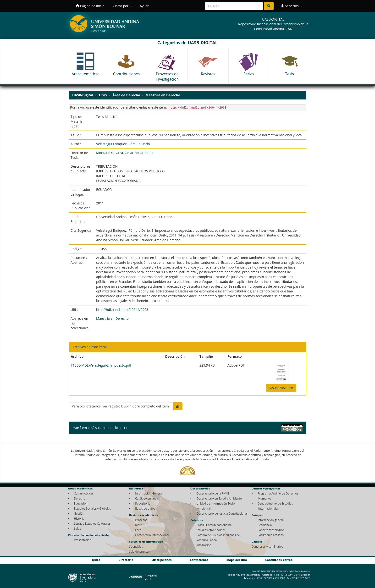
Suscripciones (161, 560)
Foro (138, 530)
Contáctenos (199, 560)
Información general (271, 520)
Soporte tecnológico (271, 530)
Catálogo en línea (146, 498)
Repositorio (143, 503)
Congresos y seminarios (267, 546)
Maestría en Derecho (163, 95)
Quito (96, 560)
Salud (78, 528)
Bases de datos (145, 508)
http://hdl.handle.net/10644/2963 (122, 310)
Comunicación (83, 493)
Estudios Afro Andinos (211, 530)
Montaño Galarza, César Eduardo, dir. (125, 153)
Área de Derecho (126, 95)
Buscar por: (122, 6)
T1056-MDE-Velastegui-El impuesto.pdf (101, 365)
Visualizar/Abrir (281, 388)
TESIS (103, 95)
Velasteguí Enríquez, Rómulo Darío (123, 144)
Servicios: (292, 6)
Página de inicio (90, 6)
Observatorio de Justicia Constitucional (222, 513)
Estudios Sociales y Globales (92, 508)
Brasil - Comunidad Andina (214, 525)
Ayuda (145, 6)
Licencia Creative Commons (149, 428)
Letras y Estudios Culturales (92, 523)
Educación (81, 503)
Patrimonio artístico (271, 535)
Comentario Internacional (152, 535)
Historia (79, 518)
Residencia (265, 525)
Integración (204, 545)
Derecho (80, 498)
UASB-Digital (83, 95)
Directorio (126, 560)
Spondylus (136, 546)
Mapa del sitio (237, 560)
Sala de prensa (139, 551)
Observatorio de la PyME (213, 493)
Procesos (141, 520)
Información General (149, 493)
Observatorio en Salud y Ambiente (219, 498)
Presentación (83, 540)
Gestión (79, 513)
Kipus (139, 525)
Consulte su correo (279, 560)
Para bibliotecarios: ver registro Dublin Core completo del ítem (120, 406)
